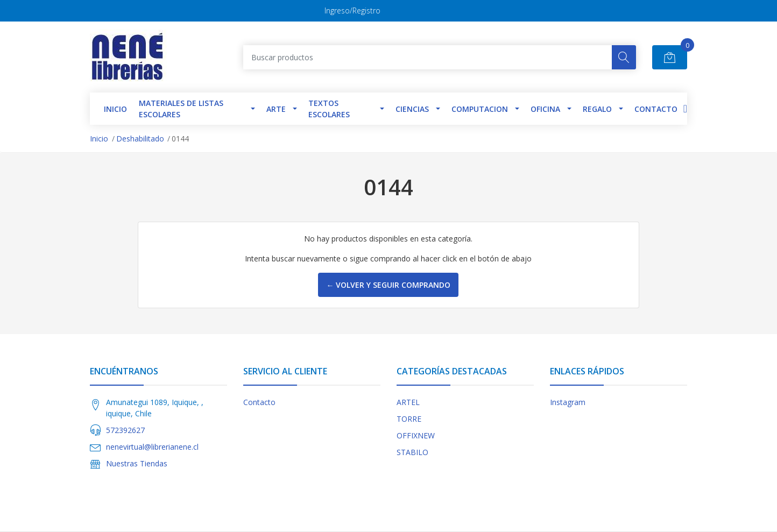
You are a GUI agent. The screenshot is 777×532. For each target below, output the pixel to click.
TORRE (409, 419)
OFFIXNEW (416, 435)
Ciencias (412, 109)
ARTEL (408, 402)
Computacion (480, 109)
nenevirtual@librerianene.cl (152, 447)
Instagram (568, 402)
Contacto (656, 109)
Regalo (597, 109)
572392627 (125, 430)
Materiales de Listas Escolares (181, 109)
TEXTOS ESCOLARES (329, 109)
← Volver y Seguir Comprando (388, 285)
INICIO (115, 109)
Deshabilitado (140, 139)
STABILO (412, 452)
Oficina (545, 109)
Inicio (99, 139)
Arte (276, 109)
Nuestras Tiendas (137, 463)
